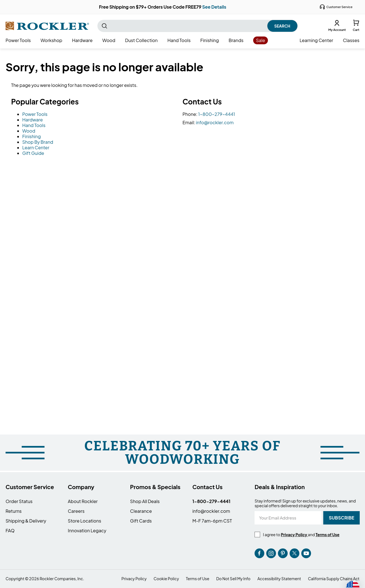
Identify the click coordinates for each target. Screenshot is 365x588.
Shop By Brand (38, 142)
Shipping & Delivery (26, 521)
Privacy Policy (134, 579)
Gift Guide (33, 153)
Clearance (141, 511)
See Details (214, 7)
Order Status (19, 501)
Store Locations (85, 521)
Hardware (33, 120)
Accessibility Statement (279, 579)
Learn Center (36, 147)
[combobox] (198, 26)
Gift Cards (141, 521)
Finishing (32, 136)
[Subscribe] (341, 518)
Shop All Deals (145, 501)
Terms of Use (198, 579)
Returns (14, 511)
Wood (29, 131)
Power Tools (35, 114)
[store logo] (47, 26)
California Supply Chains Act (334, 579)
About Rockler (83, 501)
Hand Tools (34, 125)
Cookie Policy (166, 579)
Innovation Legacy (87, 530)
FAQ (10, 530)
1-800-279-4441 (217, 114)
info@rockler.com (215, 122)
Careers (76, 511)
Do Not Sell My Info (233, 579)
